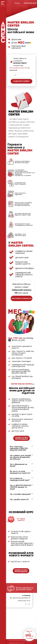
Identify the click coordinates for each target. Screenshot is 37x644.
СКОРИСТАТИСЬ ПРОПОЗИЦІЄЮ (21, 438)
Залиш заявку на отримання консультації (20, 62)
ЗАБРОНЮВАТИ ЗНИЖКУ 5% (21, 298)
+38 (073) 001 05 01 (30, 3)
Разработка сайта (13, 643)
